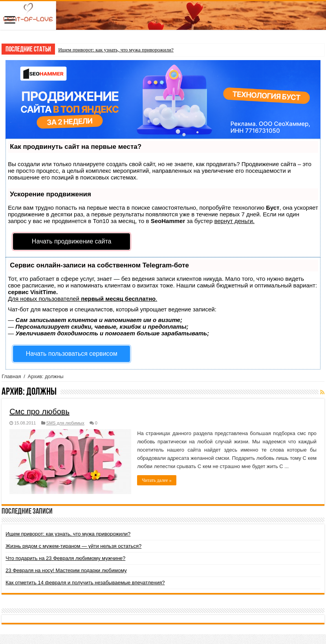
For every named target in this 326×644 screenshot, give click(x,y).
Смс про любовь (39, 412)
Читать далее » (157, 480)
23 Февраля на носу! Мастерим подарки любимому (66, 570)
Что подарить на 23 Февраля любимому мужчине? (65, 558)
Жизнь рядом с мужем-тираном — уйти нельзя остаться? (73, 546)
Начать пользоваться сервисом (72, 354)
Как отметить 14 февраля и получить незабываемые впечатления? (85, 583)
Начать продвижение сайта (72, 241)
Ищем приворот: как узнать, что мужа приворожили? (116, 50)
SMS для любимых (65, 423)
